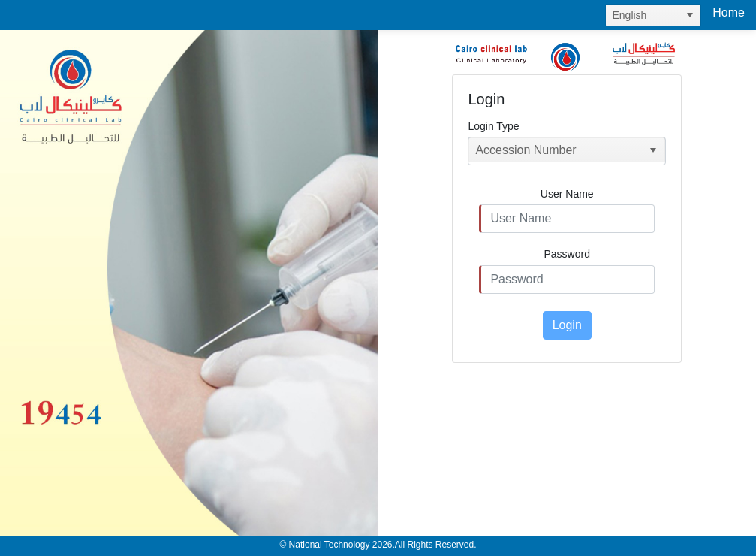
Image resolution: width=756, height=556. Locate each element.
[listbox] (653, 15)
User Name (567, 194)
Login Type (493, 126)
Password (567, 254)
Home (729, 12)
